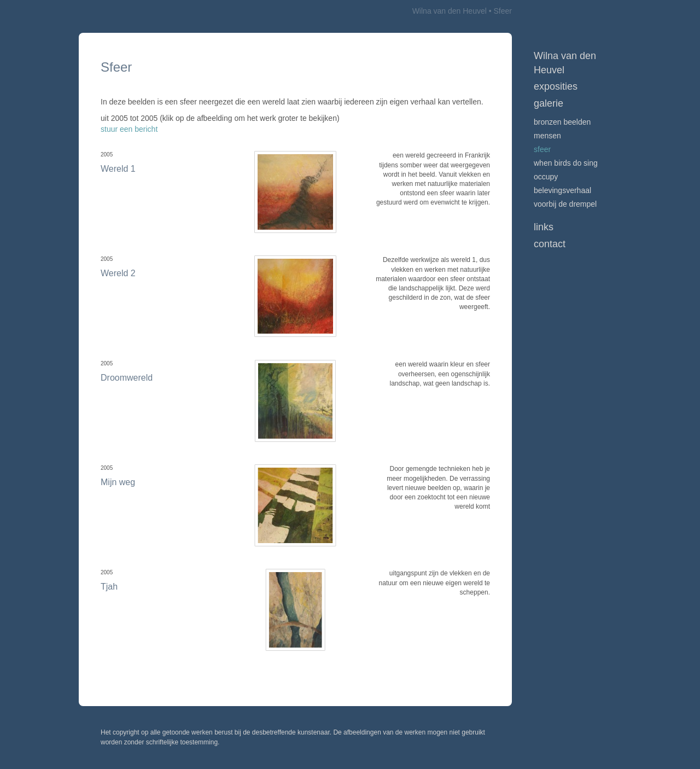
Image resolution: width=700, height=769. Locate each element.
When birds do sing (566, 163)
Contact (550, 244)
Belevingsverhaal (562, 190)
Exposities (556, 86)
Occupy (546, 177)
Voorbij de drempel (565, 204)
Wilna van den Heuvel (450, 11)
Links (544, 227)
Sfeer (542, 149)
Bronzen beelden (562, 122)
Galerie (549, 103)
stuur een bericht (129, 129)
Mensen (547, 136)
